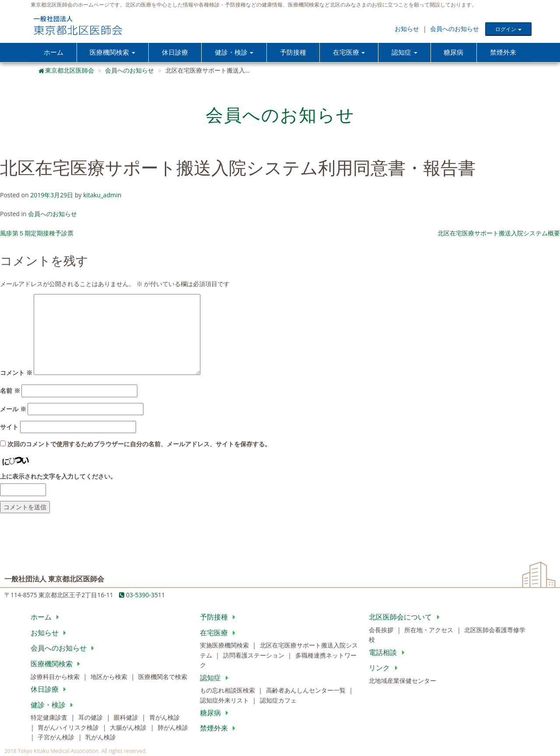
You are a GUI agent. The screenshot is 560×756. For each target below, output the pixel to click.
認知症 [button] (404, 52)
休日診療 (175, 52)
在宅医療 (219, 633)
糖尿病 (454, 52)
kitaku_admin (102, 195)
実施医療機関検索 (225, 646)
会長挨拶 (382, 630)
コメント (16, 373)
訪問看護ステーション (255, 656)
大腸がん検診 (129, 728)
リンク (385, 668)
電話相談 (388, 653)
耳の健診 (91, 718)
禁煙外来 (503, 52)
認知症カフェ (278, 701)
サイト (9, 427)
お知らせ (407, 29)
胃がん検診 (164, 718)
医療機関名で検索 (163, 677)
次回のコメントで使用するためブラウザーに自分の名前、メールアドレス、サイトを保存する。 (139, 445)
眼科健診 (127, 718)
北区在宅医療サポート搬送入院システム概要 (499, 233)
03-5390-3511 (142, 595)
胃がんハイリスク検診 (69, 728)
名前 (10, 391)
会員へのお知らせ (455, 29)
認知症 (216, 678)
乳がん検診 (101, 737)
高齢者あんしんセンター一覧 (307, 691)
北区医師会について (406, 617)
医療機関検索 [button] (112, 52)
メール (13, 409)
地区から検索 (110, 677)
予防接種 (293, 52)
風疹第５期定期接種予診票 (37, 233)
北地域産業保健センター (402, 681)
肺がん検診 (173, 728)
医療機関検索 (57, 664)
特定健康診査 (50, 718)
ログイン (508, 29)
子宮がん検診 (57, 737)
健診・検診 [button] (234, 52)
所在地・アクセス (430, 630)
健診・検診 (54, 705)
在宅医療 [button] (349, 52)
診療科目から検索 (56, 677)
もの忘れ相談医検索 (228, 691)
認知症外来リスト (225, 701)
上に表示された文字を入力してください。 (58, 477)
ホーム (54, 52)
